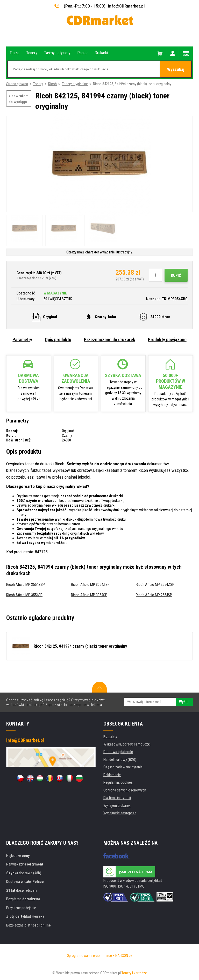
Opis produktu (58, 340)
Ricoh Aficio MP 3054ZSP (90, 585)
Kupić (176, 276)
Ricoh (52, 84)
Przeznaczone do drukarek (110, 340)
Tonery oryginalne (75, 84)
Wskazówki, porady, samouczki (127, 744)
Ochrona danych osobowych (125, 790)
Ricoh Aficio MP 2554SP (154, 595)
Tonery (38, 84)
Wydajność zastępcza (120, 813)
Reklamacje (112, 775)
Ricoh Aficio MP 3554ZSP (26, 585)
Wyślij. (184, 702)
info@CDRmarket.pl (126, 6)
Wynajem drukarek (117, 806)
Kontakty (110, 736)
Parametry (22, 340)
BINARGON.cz (123, 956)
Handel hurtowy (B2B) (120, 760)
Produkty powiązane (167, 340)
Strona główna (17, 84)
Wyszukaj (176, 69)
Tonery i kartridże (134, 973)
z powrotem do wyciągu (19, 99)
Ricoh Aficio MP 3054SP (89, 595)
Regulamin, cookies (118, 782)
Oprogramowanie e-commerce (89, 956)
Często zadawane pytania (123, 767)
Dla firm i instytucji (117, 798)
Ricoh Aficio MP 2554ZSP (155, 585)
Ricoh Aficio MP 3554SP (24, 595)
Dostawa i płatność (118, 752)
